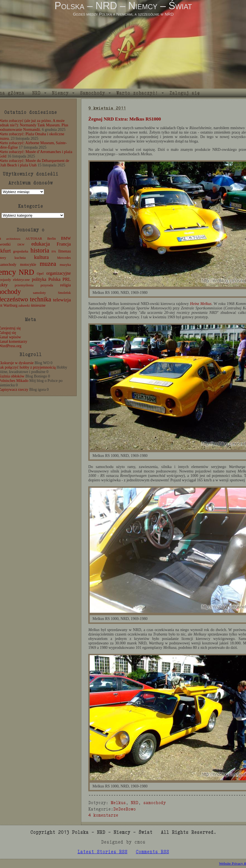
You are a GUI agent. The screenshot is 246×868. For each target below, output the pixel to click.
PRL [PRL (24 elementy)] (67, 279)
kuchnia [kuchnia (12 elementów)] (20, 258)
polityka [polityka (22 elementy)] (39, 279)
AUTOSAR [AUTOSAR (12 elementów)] (34, 239)
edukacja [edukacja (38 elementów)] (41, 244)
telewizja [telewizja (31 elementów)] (62, 300)
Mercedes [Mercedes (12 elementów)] (64, 258)
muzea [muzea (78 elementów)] (48, 264)
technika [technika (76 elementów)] (41, 299)
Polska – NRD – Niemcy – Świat (123, 6)
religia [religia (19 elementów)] (66, 285)
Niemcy (60, 93)
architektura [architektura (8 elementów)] (13, 239)
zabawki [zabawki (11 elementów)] (24, 306)
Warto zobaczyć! (137, 93)
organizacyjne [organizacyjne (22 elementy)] (59, 273)
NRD (36, 93)
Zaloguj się (185, 93)
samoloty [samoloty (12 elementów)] (39, 293)
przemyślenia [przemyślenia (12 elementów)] (24, 285)
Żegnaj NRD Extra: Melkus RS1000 (125, 119)
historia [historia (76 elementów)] (40, 250)
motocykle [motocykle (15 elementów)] (28, 265)
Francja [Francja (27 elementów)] (64, 244)
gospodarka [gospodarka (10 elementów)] (21, 251)
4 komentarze (103, 815)
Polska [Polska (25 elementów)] (54, 279)
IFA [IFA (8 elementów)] (54, 252)
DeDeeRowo (125, 809)
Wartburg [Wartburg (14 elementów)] (10, 305)
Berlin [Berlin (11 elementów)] (52, 239)
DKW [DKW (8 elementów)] (21, 245)
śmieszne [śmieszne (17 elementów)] (38, 305)
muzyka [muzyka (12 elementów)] (65, 265)
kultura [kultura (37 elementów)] (42, 257)
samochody (155, 803)
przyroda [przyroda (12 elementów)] (47, 285)
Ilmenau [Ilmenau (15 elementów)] (65, 251)
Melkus (118, 803)
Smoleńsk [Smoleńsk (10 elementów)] (64, 293)
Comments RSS (152, 852)
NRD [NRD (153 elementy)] (26, 272)
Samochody (92, 93)
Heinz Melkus (201, 304)
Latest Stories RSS (102, 852)
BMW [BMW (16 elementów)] (66, 238)
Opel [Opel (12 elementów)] (40, 274)
